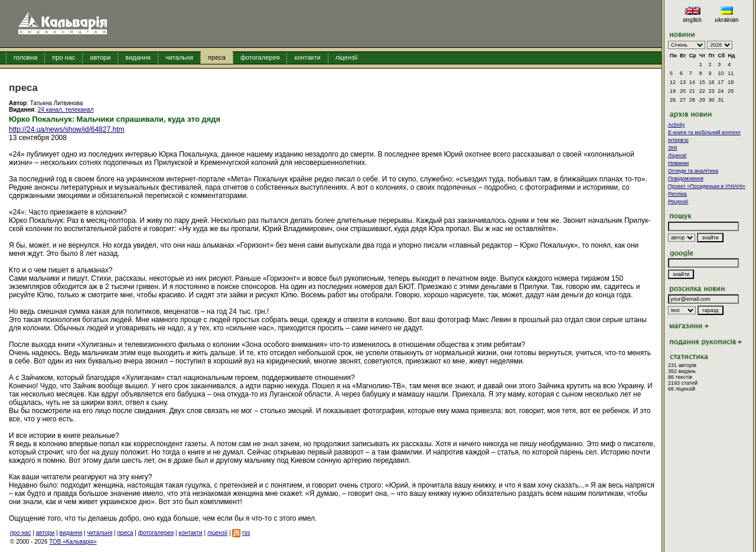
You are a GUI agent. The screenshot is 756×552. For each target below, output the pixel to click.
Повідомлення (686, 178)
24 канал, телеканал (66, 110)
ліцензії (347, 57)
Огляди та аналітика (693, 171)
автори (100, 57)
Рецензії (678, 202)
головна (25, 57)
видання (138, 57)
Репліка (677, 194)
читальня (179, 57)
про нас (63, 57)
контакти (307, 57)
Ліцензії (677, 155)
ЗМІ (672, 148)
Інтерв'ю (678, 140)
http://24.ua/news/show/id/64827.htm (66, 129)
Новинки (678, 163)
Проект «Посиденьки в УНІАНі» (707, 186)
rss (246, 533)
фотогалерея (260, 57)
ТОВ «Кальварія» (73, 542)
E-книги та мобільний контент (704, 132)
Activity (677, 125)
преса (217, 57)
